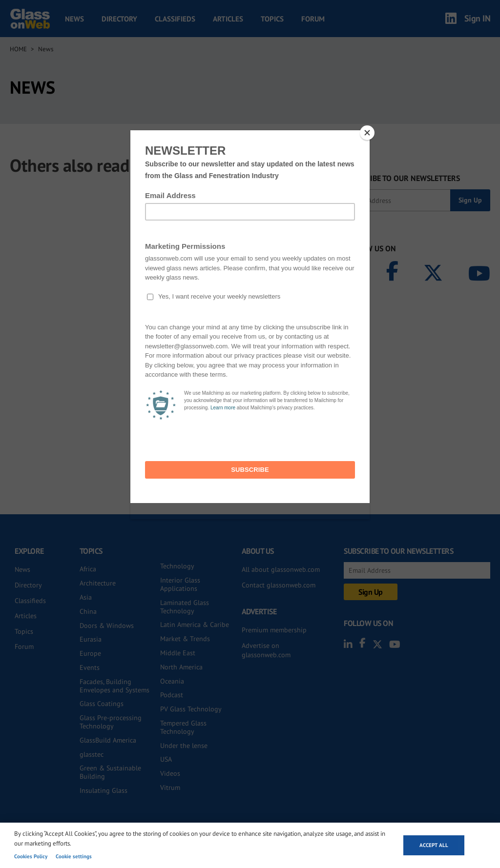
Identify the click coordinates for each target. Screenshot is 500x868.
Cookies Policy (31, 856)
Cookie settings (74, 856)
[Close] (367, 133)
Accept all (434, 845)
